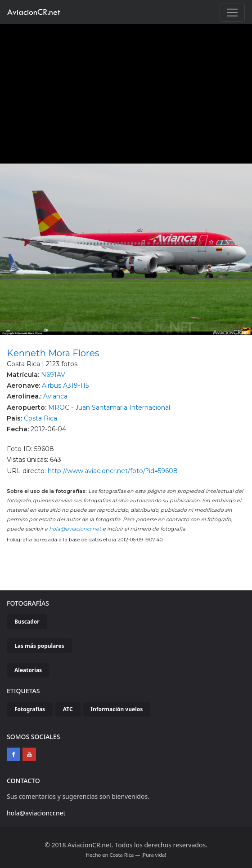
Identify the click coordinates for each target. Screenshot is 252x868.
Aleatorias (28, 670)
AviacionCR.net (34, 12)
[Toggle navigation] (232, 13)
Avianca (55, 396)
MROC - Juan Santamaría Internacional (109, 407)
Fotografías (30, 709)
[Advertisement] (126, 92)
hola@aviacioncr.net (75, 529)
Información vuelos (117, 709)
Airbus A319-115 (65, 385)
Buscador (27, 622)
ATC (68, 709)
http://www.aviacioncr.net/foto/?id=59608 (113, 471)
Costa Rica (40, 418)
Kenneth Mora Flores (53, 353)
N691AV (53, 375)
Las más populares (39, 646)
